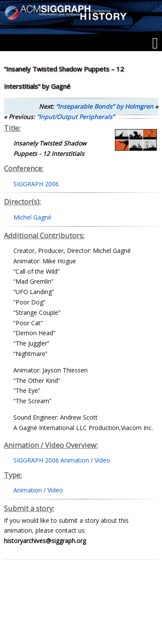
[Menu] (155, 43)
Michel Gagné (32, 217)
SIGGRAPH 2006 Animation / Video (62, 460)
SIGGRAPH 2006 (36, 184)
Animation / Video (38, 490)
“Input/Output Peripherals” (76, 117)
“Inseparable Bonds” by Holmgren (105, 106)
